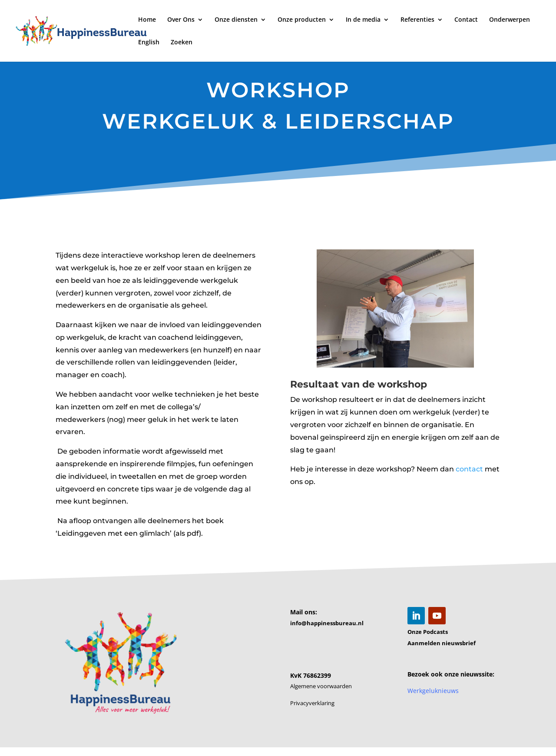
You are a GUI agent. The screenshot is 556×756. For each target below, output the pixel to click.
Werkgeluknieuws (433, 691)
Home (147, 20)
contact (469, 457)
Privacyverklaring (312, 703)
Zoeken (182, 43)
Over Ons (181, 20)
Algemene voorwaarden (321, 686)
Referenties (417, 20)
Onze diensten (236, 20)
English (149, 43)
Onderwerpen (510, 20)
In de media (363, 20)
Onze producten (302, 20)
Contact (466, 20)
